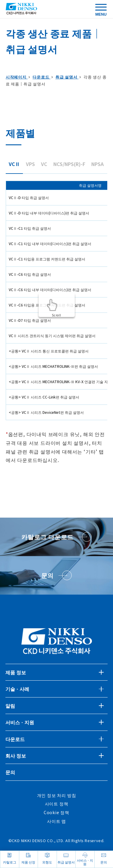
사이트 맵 (56, 821)
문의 (10, 772)
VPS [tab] (30, 164)
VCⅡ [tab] (14, 164)
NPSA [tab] (97, 164)
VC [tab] (44, 164)
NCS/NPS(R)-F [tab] (69, 164)
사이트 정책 (57, 804)
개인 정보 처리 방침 (57, 795)
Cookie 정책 (56, 812)
